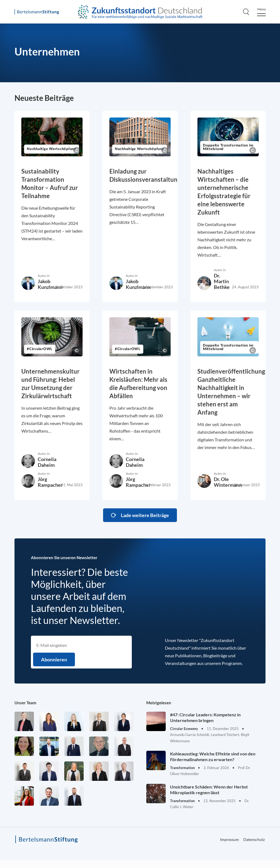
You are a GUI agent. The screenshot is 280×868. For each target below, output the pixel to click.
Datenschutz (254, 839)
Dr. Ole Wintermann (228, 482)
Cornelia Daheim (47, 462)
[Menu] (261, 12)
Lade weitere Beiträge (145, 515)
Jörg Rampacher (50, 482)
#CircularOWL (40, 349)
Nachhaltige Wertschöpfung (52, 149)
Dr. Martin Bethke (222, 281)
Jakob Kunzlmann (50, 284)
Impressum (230, 839)
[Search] (246, 12)
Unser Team (25, 703)
